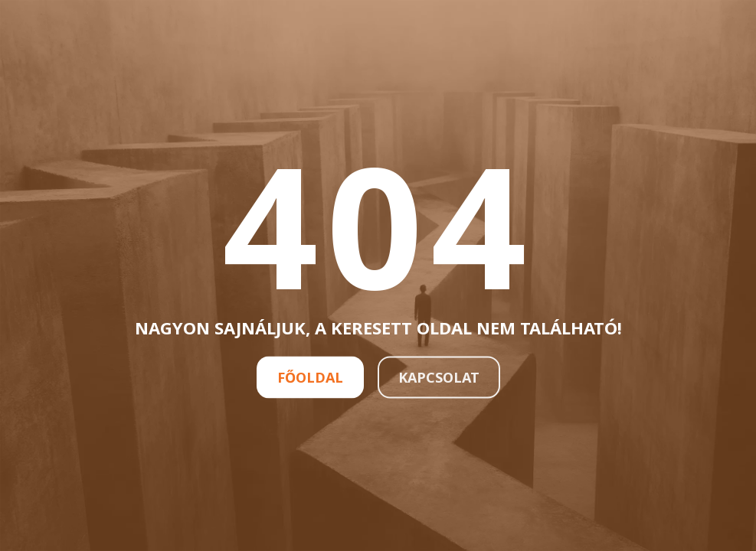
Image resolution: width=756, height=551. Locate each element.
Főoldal (310, 377)
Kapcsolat (439, 377)
